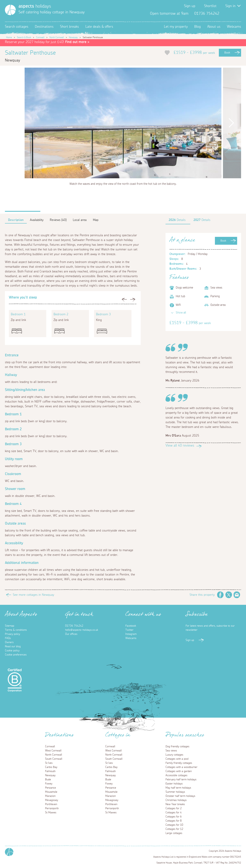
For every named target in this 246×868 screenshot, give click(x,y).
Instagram (238, 14)
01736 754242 (74, 626)
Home (9, 37)
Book (227, 53)
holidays (35, 6)
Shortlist (210, 6)
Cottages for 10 (174, 825)
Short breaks (69, 27)
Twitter (232, 14)
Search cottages (17, 27)
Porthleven (51, 804)
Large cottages (174, 833)
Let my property (176, 27)
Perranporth (52, 808)
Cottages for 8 (174, 821)
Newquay (73, 37)
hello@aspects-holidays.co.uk (82, 630)
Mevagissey (52, 800)
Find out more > (77, 42)
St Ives (49, 763)
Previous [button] (15, 123)
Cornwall (40, 37)
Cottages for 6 (174, 817)
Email (237, 595)
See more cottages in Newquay (33, 595)
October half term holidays (180, 796)
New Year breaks (175, 804)
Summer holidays (175, 792)
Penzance (50, 788)
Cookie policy (12, 651)
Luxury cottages (174, 755)
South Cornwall (54, 759)
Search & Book (24, 37)
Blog (197, 27)
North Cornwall (57, 37)
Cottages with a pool (177, 759)
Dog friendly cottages (177, 747)
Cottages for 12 (174, 829)
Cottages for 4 (174, 813)
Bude (48, 780)
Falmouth (50, 771)
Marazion (50, 796)
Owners (9, 642)
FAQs (8, 638)
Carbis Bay (51, 767)
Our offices (71, 634)
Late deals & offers (99, 27)
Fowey (49, 784)
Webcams (234, 27)
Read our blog (13, 646)
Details (177, 220)
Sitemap (10, 626)
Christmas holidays (176, 800)
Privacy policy (12, 634)
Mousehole (51, 792)
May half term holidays (178, 788)
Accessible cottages (176, 775)
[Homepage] (10, 10)
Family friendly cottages (179, 763)
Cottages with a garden (179, 771)
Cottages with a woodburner (181, 767)
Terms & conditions (16, 630)
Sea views (171, 751)
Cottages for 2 (174, 808)
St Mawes (51, 813)
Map (96, 220)
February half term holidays (181, 780)
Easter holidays (174, 784)
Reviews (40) (58, 220)
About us (214, 27)
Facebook (225, 14)
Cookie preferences (16, 655)
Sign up (190, 6)
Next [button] (231, 123)
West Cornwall (53, 751)
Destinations (44, 27)
